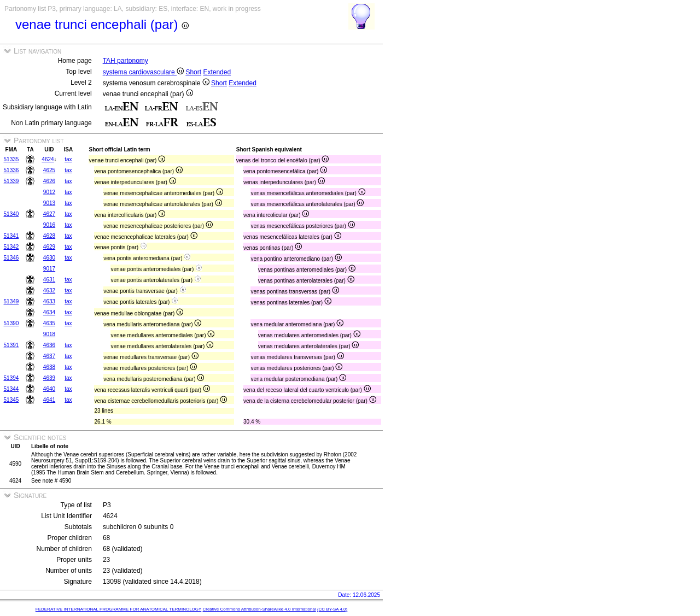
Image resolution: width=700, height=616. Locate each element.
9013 (49, 203)
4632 (49, 291)
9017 (49, 269)
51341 (11, 236)
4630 (49, 258)
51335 (11, 159)
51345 (11, 400)
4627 (49, 214)
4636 (49, 345)
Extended (217, 72)
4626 (49, 181)
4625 (49, 170)
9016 (49, 225)
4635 (49, 323)
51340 (11, 214)
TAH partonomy (126, 61)
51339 (11, 181)
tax (68, 159)
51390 (11, 323)
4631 (49, 280)
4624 (48, 159)
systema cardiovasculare (143, 72)
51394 (11, 378)
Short (193, 72)
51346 (11, 258)
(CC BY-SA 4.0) (332, 609)
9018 (49, 334)
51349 (11, 301)
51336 (11, 170)
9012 (49, 192)
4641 (49, 400)
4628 (49, 236)
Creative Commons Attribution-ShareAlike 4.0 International (259, 609)
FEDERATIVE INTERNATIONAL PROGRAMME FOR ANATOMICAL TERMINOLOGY (118, 609)
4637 (49, 356)
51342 (11, 247)
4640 (49, 389)
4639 (49, 378)
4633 (49, 301)
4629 (49, 247)
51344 (11, 389)
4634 (49, 312)
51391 (11, 345)
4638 (49, 367)
